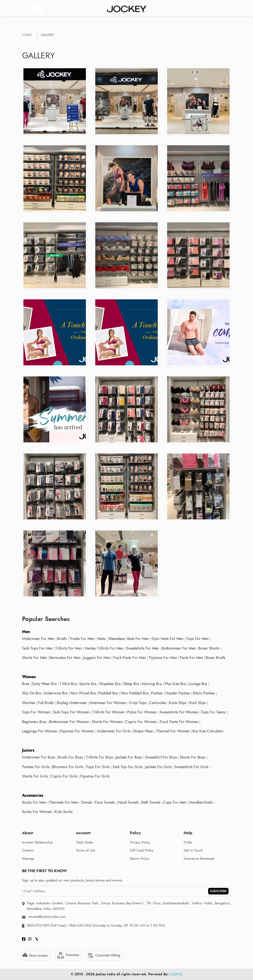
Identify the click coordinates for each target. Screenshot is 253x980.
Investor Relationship (37, 842)
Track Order (85, 842)
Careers (28, 850)
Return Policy (140, 859)
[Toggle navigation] (37, 9)
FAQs (188, 842)
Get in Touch (193, 850)
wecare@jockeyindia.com (47, 917)
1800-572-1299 (38, 926)
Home (27, 35)
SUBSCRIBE (218, 891)
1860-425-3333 (80, 926)
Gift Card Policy (142, 850)
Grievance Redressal (199, 859)
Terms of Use (86, 850)
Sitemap (28, 859)
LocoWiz (176, 974)
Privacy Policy (140, 842)
